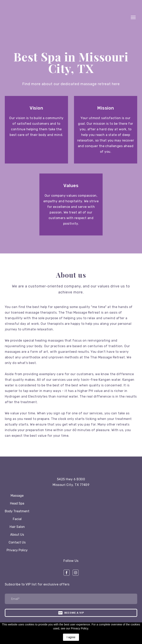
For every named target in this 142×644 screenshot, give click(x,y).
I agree (71, 637)
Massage (17, 496)
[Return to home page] (67, 17)
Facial (17, 519)
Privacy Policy (17, 550)
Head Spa (17, 503)
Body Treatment (17, 511)
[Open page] (71, 466)
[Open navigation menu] (133, 17)
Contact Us (17, 542)
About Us (17, 535)
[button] (67, 573)
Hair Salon (17, 527)
